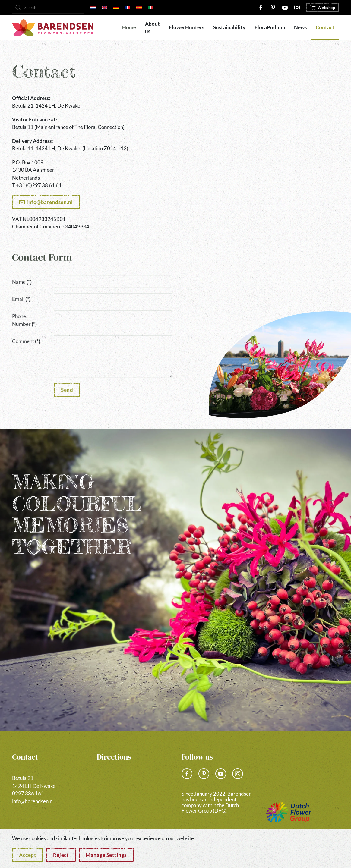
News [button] (300, 27)
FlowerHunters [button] (187, 27)
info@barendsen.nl (50, 202)
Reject (61, 855)
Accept (28, 855)
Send (67, 388)
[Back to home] (53, 27)
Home (129, 27)
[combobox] (48, 8)
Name (22, 280)
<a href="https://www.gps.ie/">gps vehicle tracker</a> (259, 170)
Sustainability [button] (229, 27)
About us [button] (152, 28)
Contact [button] (325, 27)
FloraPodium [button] (270, 27)
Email (21, 298)
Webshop (323, 8)
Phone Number (24, 319)
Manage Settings (106, 855)
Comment (26, 340)
